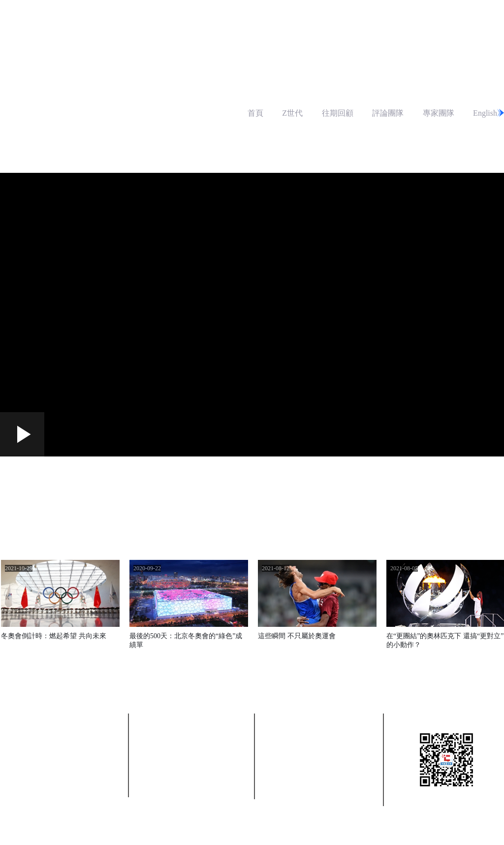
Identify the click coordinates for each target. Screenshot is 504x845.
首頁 (255, 113)
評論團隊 (388, 113)
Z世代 (292, 113)
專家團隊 (439, 113)
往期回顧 (338, 113)
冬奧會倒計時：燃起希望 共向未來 (54, 636)
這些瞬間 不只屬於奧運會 (297, 636)
